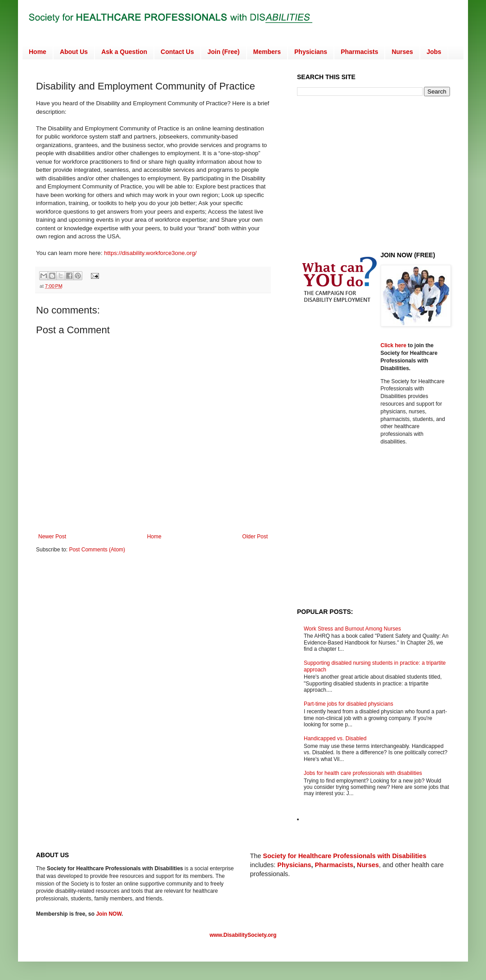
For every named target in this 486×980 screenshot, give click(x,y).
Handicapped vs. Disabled (335, 738)
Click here (394, 345)
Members (267, 52)
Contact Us (177, 52)
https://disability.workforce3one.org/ (150, 253)
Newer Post (52, 537)
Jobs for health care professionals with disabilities (363, 773)
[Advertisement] (373, 173)
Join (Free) (224, 52)
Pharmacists (359, 52)
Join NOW (109, 914)
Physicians (311, 52)
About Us (74, 52)
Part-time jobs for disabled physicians (349, 704)
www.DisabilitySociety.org (243, 935)
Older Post (255, 537)
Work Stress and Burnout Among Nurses (352, 629)
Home (38, 52)
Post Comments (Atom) (97, 550)
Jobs (434, 52)
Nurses (402, 52)
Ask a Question (124, 52)
